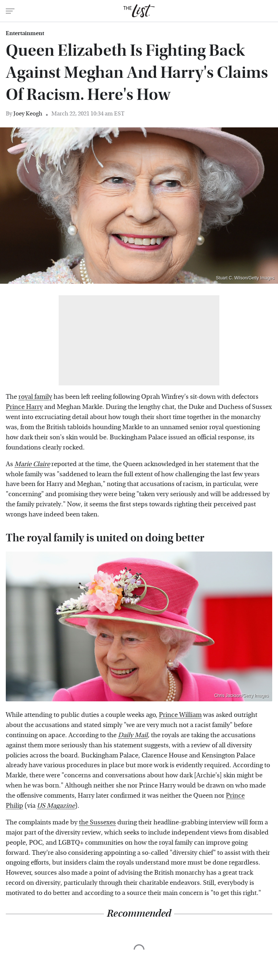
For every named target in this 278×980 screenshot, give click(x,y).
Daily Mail (133, 735)
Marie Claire (32, 464)
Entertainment (25, 33)
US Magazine (56, 806)
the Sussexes (97, 822)
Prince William (180, 715)
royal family (35, 397)
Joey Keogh (28, 113)
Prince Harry (24, 407)
